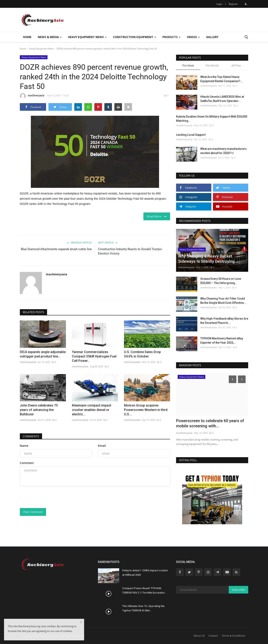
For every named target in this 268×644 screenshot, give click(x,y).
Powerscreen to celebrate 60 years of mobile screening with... (210, 423)
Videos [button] (193, 37)
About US (199, 636)
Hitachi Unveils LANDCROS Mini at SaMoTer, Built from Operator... (222, 99)
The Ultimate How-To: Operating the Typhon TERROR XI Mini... (143, 608)
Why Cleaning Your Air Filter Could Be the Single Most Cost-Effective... (223, 301)
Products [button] (171, 37)
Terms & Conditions (233, 636)
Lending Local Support (191, 135)
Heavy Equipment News (41, 49)
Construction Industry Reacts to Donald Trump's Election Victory (130, 251)
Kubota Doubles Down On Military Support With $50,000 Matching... (212, 119)
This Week (188, 65)
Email (102, 446)
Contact (213, 636)
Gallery (212, 37)
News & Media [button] (50, 37)
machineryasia (32, 96)
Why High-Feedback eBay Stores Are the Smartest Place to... (224, 321)
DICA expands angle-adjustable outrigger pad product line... (43, 354)
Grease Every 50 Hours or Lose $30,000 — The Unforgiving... (221, 281)
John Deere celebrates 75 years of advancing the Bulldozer (39, 410)
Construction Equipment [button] (135, 37)
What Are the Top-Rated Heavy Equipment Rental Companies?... (222, 79)
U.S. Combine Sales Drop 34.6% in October (142, 354)
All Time (236, 65)
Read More (157, 216)
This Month (212, 65)
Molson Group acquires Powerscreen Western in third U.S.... (146, 410)
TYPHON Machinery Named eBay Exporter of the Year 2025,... (222, 341)
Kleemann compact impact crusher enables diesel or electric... (92, 410)
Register (233, 4)
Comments (31, 436)
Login (219, 4)
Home (27, 37)
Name (24, 446)
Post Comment (33, 512)
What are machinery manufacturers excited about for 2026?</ (223, 151)
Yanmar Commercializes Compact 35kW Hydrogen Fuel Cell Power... (94, 356)
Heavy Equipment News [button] (87, 37)
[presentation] (50, 497)
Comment (27, 463)
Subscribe (238, 590)
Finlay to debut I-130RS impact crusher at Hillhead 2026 (145, 573)
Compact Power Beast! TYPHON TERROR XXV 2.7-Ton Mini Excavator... (145, 590)
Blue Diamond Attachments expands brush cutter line (56, 249)
